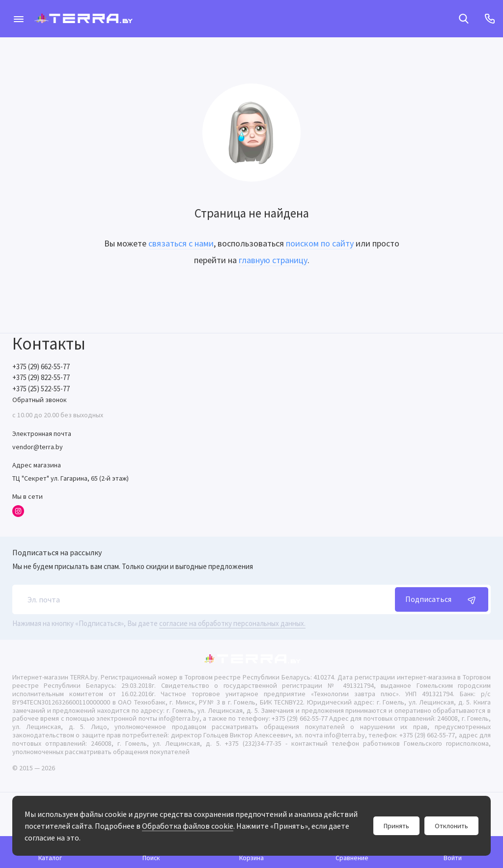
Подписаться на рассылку (57, 552)
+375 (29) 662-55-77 (41, 366)
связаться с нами (181, 243)
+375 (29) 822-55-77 (41, 377)
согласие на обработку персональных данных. (232, 623)
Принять (396, 826)
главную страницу (273, 260)
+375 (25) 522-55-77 (41, 389)
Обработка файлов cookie (188, 826)
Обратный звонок (40, 400)
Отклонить (451, 826)
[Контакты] (489, 18)
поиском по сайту (320, 243)
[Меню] (18, 18)
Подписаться (442, 599)
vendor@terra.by (38, 447)
